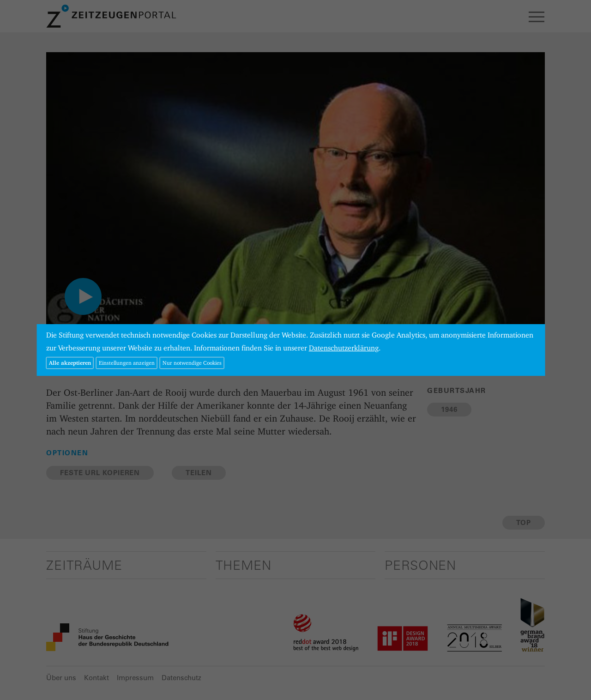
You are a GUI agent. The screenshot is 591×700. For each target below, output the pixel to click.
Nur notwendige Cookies (192, 363)
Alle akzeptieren (70, 363)
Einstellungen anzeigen (127, 363)
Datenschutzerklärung (344, 348)
